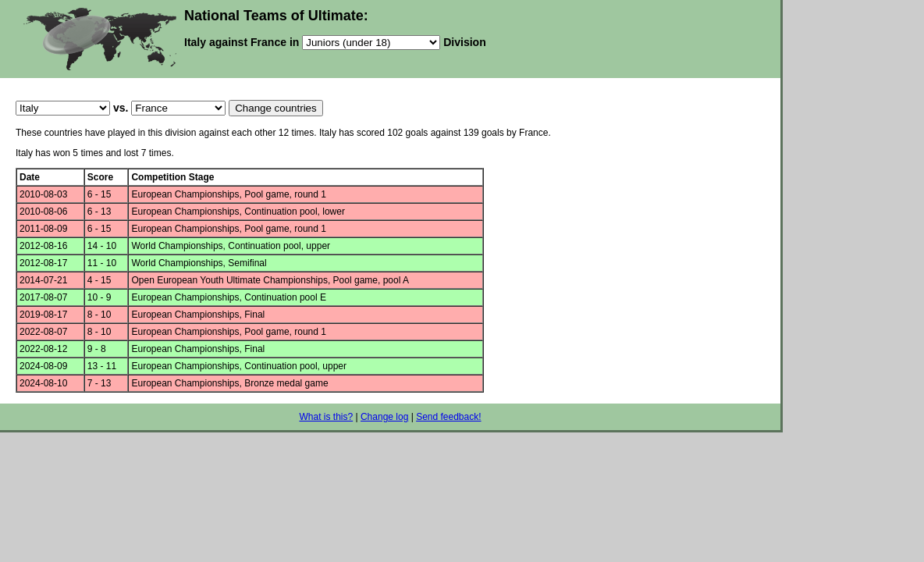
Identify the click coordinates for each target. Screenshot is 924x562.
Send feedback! (448, 417)
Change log (384, 417)
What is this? (326, 417)
